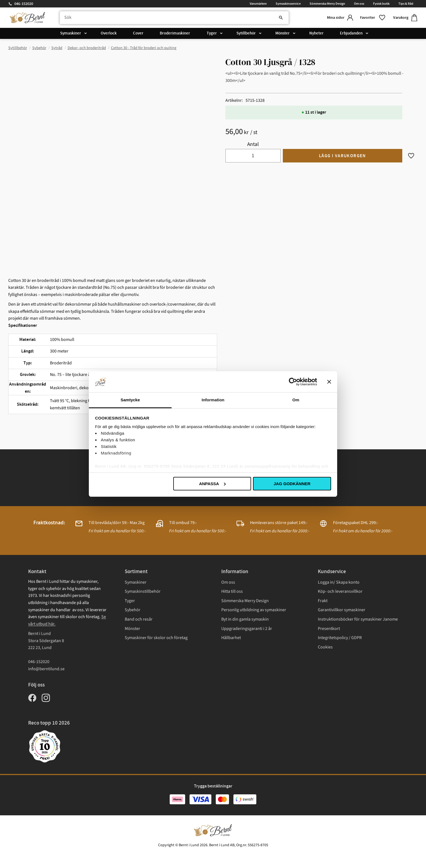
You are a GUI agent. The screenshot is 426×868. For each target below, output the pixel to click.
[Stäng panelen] (329, 382)
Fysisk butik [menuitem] (381, 4)
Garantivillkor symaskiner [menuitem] (342, 610)
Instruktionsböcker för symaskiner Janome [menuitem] (358, 619)
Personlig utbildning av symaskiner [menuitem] (254, 610)
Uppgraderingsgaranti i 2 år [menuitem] (247, 629)
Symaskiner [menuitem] (71, 34)
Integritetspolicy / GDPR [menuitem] (340, 638)
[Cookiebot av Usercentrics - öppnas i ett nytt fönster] (293, 382)
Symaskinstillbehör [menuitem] (143, 591)
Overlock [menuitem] (109, 34)
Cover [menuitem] (138, 34)
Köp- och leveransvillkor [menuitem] (340, 591)
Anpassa (212, 484)
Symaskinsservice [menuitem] (288, 4)
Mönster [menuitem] (283, 34)
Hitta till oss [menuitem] (232, 591)
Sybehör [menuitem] (133, 610)
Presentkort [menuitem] (329, 629)
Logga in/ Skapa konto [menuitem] (339, 582)
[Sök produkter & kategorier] (173, 18)
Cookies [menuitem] (325, 647)
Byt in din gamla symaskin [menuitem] (245, 619)
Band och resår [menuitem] (139, 619)
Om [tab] (296, 400)
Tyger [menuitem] (212, 34)
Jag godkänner (292, 484)
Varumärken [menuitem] (258, 4)
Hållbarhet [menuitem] (231, 638)
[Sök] (277, 18)
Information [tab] (213, 400)
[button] (372, 18)
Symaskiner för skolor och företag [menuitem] (156, 638)
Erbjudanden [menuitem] (351, 34)
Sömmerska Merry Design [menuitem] (327, 4)
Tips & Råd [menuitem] (406, 4)
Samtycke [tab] (130, 400)
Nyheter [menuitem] (316, 34)
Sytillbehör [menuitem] (246, 34)
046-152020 (24, 4)
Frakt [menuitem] (323, 601)
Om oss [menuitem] (359, 4)
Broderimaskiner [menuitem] (175, 34)
